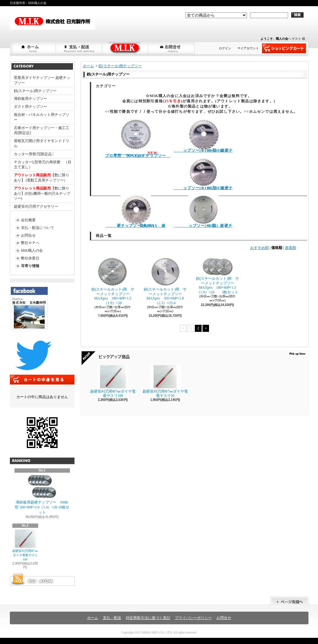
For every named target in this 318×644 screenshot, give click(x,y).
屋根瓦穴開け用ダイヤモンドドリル (42, 143)
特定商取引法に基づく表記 (148, 618)
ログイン (225, 48)
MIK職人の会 (32, 251)
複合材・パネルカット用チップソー (42, 117)
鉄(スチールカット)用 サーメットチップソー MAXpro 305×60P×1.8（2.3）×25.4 (165, 281)
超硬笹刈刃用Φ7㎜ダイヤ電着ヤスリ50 (165, 381)
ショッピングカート (284, 48)
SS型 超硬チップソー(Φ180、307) (203, 173)
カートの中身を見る (42, 380)
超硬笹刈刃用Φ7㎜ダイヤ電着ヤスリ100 (25, 545)
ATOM (46, 581)
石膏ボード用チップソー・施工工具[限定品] (42, 130)
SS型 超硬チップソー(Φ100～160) (203, 136)
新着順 (291, 248)
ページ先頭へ (290, 601)
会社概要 (28, 220)
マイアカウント (248, 48)
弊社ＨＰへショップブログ (126, 48)
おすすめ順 (260, 248)
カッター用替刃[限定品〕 (35, 154)
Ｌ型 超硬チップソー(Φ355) (203, 211)
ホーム (33, 48)
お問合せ (172, 48)
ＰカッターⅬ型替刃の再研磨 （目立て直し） (43, 165)
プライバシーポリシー (193, 618)
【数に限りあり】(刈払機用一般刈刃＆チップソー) (42, 194)
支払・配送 (112, 618)
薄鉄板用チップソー (30, 99)
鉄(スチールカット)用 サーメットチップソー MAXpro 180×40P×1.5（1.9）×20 (113, 281)
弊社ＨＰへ (30, 243)
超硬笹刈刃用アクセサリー (36, 206)
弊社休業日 (30, 258)
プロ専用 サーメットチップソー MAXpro (138, 138)
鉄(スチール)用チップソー (35, 91)
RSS (32, 581)
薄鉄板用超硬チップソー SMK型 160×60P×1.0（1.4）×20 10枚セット (42, 495)
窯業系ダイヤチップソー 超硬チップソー (42, 80)
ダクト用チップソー (30, 107)
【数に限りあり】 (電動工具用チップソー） (42, 178)
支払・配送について (79, 48)
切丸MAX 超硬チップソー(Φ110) (136, 211)
